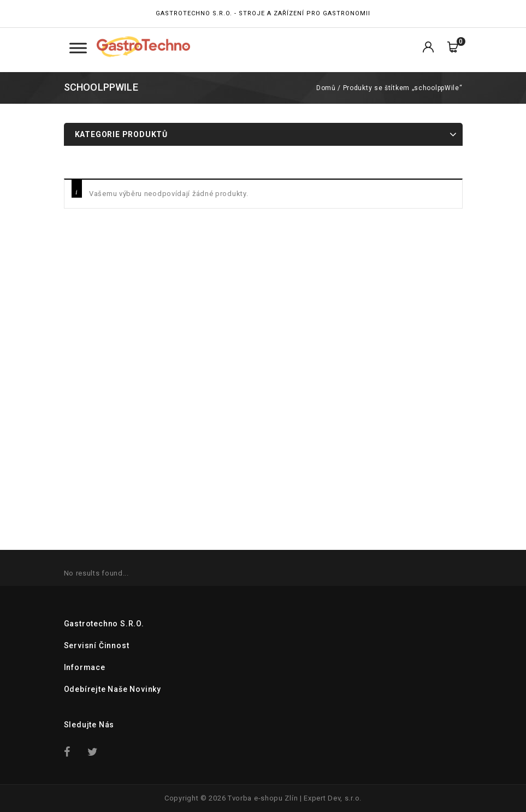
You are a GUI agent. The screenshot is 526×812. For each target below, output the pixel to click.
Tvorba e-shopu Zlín (263, 798)
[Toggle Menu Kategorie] (78, 48)
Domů (326, 88)
